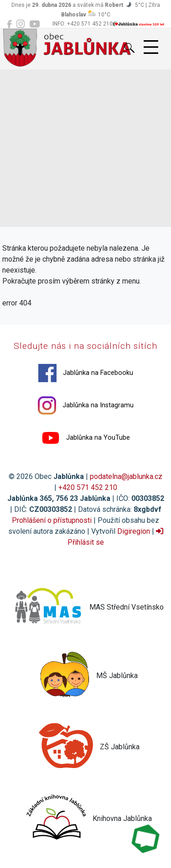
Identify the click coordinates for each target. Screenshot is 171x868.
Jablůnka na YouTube (86, 438)
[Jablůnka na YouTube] (34, 24)
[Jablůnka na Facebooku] (9, 24)
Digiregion (134, 531)
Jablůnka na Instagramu (86, 405)
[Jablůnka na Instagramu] (21, 24)
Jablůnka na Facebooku (86, 373)
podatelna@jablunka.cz (126, 476)
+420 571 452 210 (88, 487)
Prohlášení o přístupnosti (52, 520)
